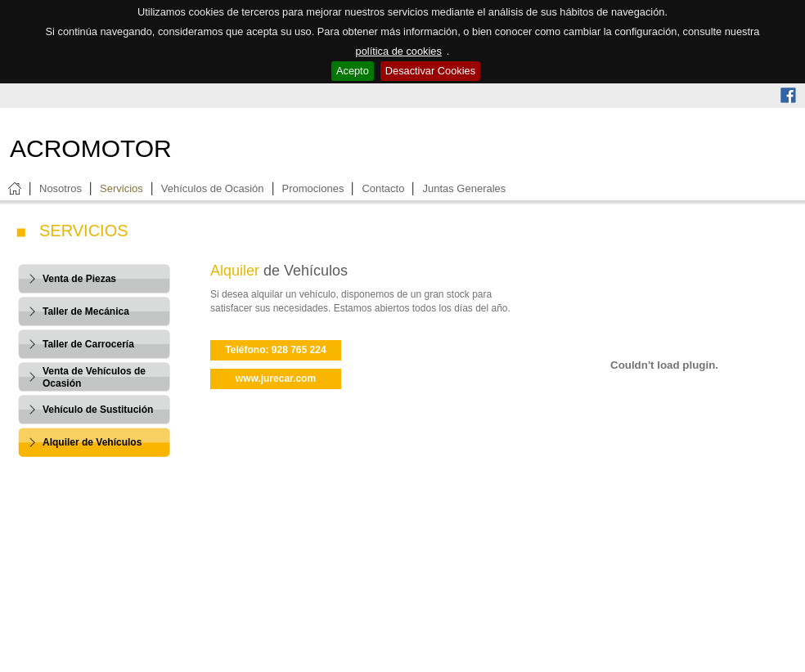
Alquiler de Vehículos (92, 442)
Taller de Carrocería (88, 344)
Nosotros (61, 188)
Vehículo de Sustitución (98, 410)
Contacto (383, 188)
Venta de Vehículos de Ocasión (94, 377)
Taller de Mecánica (86, 311)
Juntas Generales (464, 188)
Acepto (353, 71)
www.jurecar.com (276, 379)
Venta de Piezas (79, 279)
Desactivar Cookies (430, 71)
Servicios (121, 188)
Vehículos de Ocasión (213, 188)
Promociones (313, 188)
